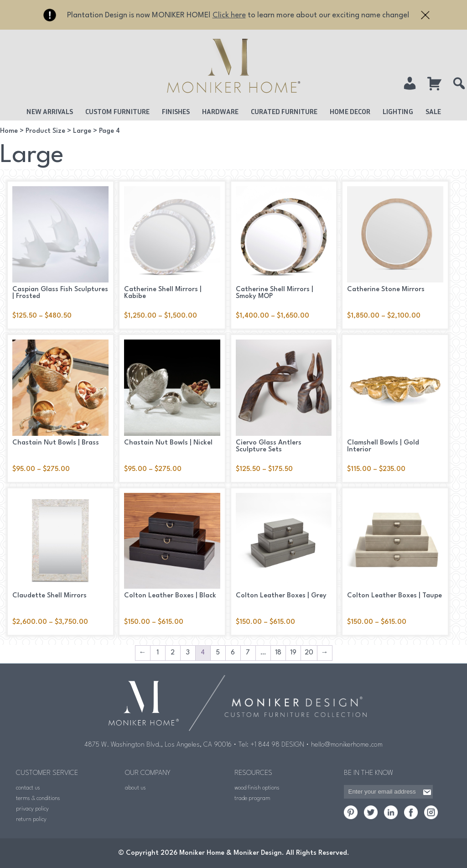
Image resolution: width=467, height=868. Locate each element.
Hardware (220, 111)
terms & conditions (38, 798)
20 (309, 653)
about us (135, 788)
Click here (229, 15)
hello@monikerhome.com (347, 745)
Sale (433, 111)
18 (278, 653)
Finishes (176, 111)
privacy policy (32, 809)
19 (293, 653)
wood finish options (257, 788)
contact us (28, 788)
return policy (31, 819)
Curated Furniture (284, 111)
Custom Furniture (117, 111)
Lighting (398, 111)
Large (82, 131)
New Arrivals (50, 111)
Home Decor (350, 111)
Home (9, 131)
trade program (252, 798)
